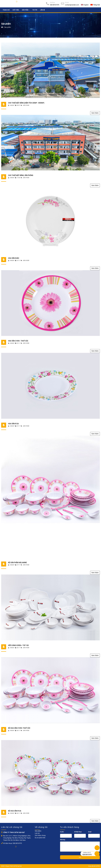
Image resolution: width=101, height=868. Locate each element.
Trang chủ (6, 10)
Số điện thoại (78, 832)
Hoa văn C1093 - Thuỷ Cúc (18, 341)
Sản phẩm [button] (25, 10)
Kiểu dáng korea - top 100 (18, 645)
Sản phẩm (26, 105)
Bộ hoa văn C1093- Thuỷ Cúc (19, 728)
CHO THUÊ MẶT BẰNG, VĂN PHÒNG (21, 175)
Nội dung (63, 840)
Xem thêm (95, 113)
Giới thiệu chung (40, 835)
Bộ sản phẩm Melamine (17, 563)
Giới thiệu (16, 10)
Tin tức (35, 10)
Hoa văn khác (14, 258)
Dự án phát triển (40, 838)
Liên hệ (42, 10)
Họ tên (62, 832)
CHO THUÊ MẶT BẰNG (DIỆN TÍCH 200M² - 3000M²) (26, 103)
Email (90, 832)
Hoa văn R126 (13, 424)
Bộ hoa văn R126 (15, 811)
